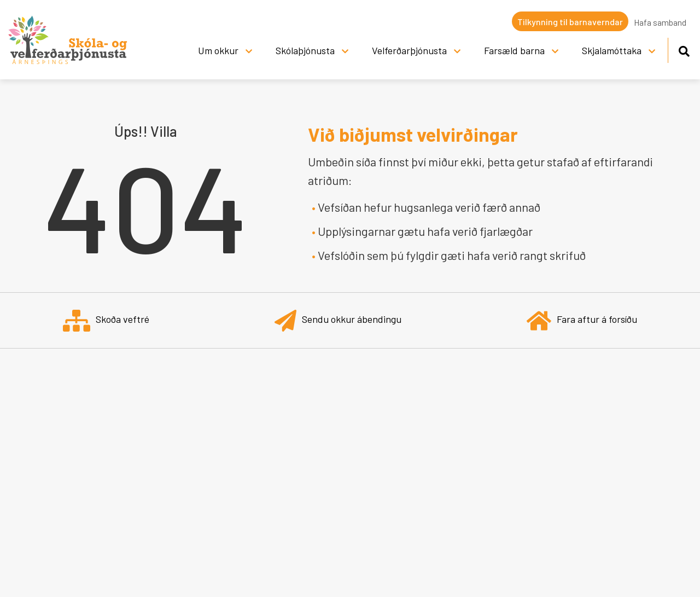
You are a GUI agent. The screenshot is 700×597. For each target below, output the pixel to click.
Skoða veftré (106, 320)
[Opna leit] (684, 50)
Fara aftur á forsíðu (582, 320)
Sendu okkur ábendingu (338, 320)
